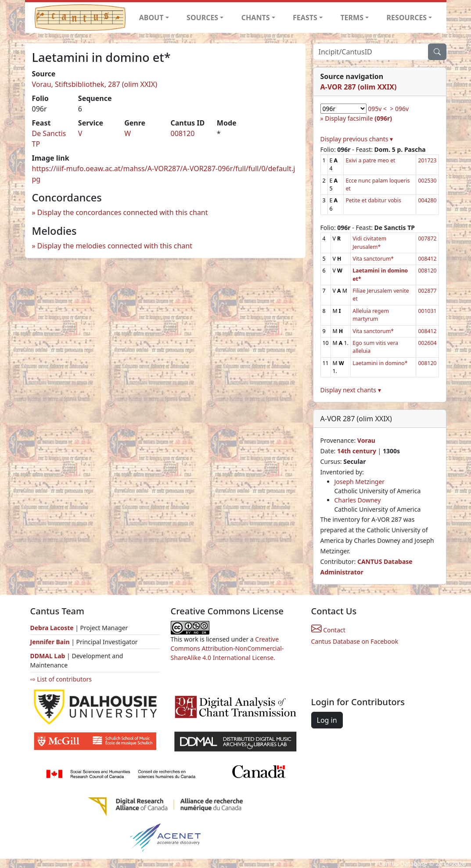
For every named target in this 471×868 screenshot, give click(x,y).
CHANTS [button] (256, 18)
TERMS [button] (352, 18)
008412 (427, 259)
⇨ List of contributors (61, 679)
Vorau (366, 440)
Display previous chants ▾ (357, 139)
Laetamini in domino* (380, 363)
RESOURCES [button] (407, 18)
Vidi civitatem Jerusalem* (369, 242)
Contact (328, 630)
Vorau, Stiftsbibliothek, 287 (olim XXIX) (95, 84)
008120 (182, 133)
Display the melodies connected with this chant (115, 246)
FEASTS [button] (305, 18)
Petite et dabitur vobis (373, 200)
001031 (427, 311)
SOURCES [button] (202, 18)
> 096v (399, 109)
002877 (427, 291)
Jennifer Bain (51, 642)
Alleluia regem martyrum (371, 315)
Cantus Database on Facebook (355, 641)
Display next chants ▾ (351, 390)
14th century (357, 451)
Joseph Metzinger (360, 482)
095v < (377, 109)
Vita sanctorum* (373, 259)
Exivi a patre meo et (370, 160)
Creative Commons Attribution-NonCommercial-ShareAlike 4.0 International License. (227, 648)
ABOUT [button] (151, 18)
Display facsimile (358, 118)
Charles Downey (358, 500)
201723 (427, 160)
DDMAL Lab (48, 656)
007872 (427, 239)
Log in (327, 720)
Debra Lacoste (52, 628)
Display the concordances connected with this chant (123, 212)
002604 (427, 343)
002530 (427, 181)
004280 (427, 200)
